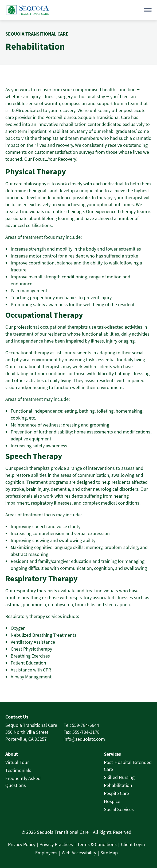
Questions (16, 785)
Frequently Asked (23, 778)
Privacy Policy (22, 844)
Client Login (133, 844)
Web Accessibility (79, 853)
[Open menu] (148, 10)
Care (108, 769)
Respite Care (116, 793)
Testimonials (18, 770)
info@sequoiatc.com (84, 739)
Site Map (109, 853)
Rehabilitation (118, 785)
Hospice (112, 801)
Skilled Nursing (119, 777)
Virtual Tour (17, 762)
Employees (46, 853)
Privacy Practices (56, 844)
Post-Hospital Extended (128, 762)
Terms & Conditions (97, 844)
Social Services (119, 809)
